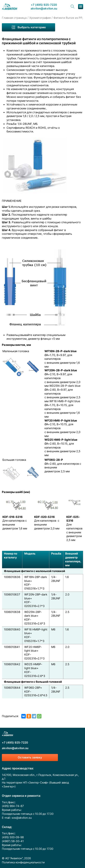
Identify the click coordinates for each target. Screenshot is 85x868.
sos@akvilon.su (22, 818)
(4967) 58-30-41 (13, 841)
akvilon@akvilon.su (44, 9)
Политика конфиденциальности (23, 862)
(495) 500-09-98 (13, 837)
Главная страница (14, 18)
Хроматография (40, 18)
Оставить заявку (30, 758)
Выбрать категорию (28, 27)
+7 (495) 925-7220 (44, 5)
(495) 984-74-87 (13, 806)
